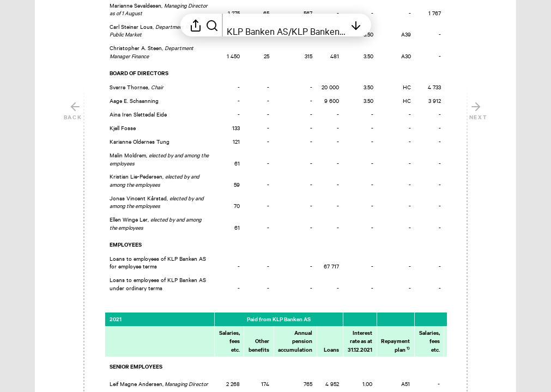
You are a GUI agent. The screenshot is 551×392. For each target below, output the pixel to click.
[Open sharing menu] (196, 25)
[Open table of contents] (286, 25)
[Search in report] (212, 25)
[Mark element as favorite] (457, 128)
